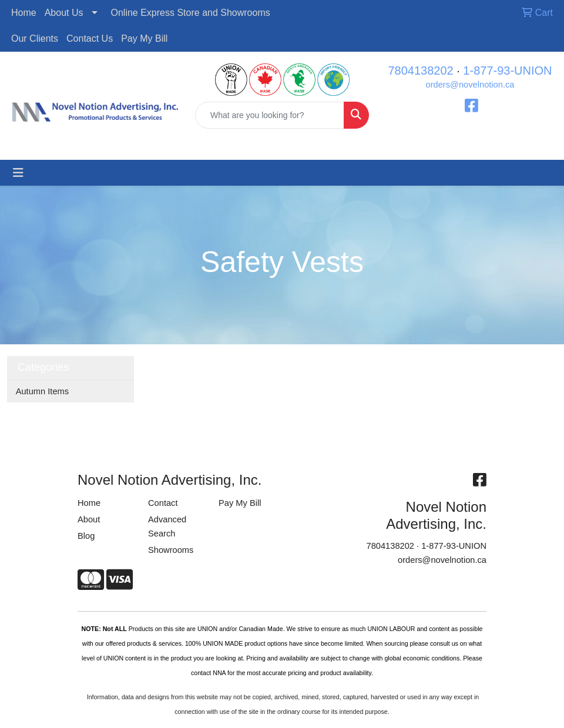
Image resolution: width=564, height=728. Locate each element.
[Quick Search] (270, 115)
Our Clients (35, 38)
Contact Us (90, 38)
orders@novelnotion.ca (470, 85)
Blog (86, 536)
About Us (64, 13)
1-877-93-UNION (507, 71)
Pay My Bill (144, 38)
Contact (163, 503)
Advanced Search (167, 526)
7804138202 (420, 71)
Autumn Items (42, 391)
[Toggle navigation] (18, 173)
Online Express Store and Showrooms (191, 13)
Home (24, 13)
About (89, 519)
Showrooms (171, 550)
